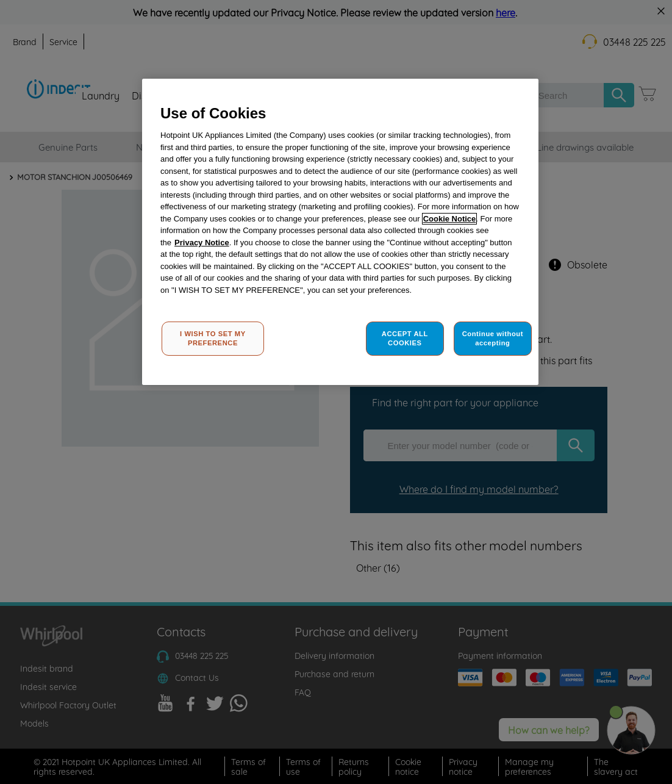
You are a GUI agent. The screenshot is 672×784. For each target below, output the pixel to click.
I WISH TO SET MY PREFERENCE (213, 339)
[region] (340, 232)
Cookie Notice (450, 219)
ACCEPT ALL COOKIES (405, 339)
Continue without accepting (493, 339)
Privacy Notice (202, 243)
